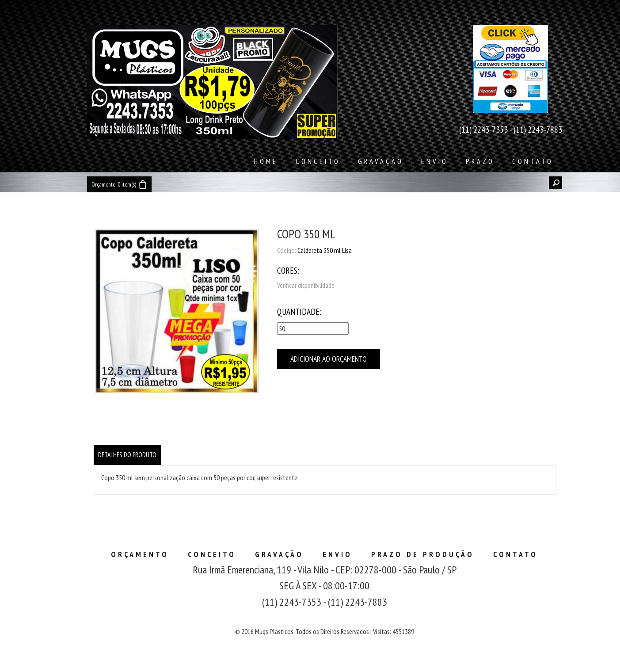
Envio (435, 161)
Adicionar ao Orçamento (329, 359)
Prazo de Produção (423, 554)
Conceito (318, 161)
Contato (533, 161)
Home (266, 161)
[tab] (127, 455)
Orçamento (140, 554)
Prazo (480, 161)
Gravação (381, 161)
